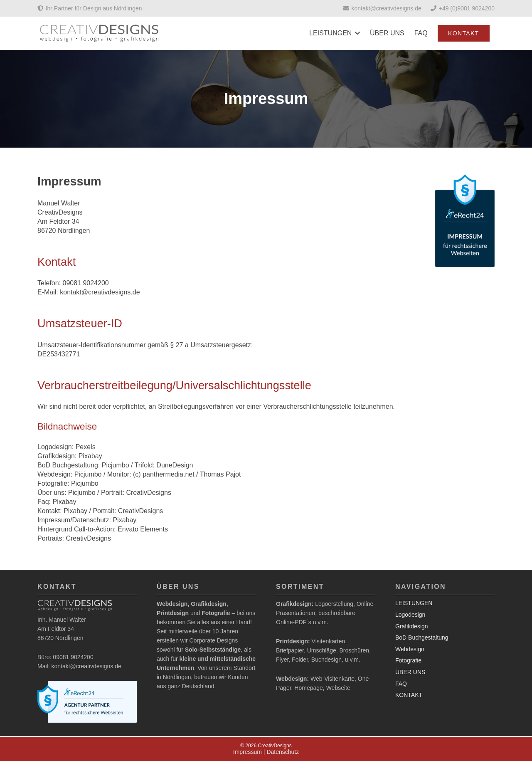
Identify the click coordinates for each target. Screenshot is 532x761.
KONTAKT (409, 695)
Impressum (248, 752)
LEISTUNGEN (414, 603)
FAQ (401, 684)
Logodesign (410, 615)
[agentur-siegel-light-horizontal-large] (87, 702)
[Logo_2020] (100, 33)
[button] (356, 33)
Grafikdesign (412, 626)
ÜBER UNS (410, 672)
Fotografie (408, 660)
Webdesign (410, 649)
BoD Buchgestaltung (422, 637)
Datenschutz (283, 752)
